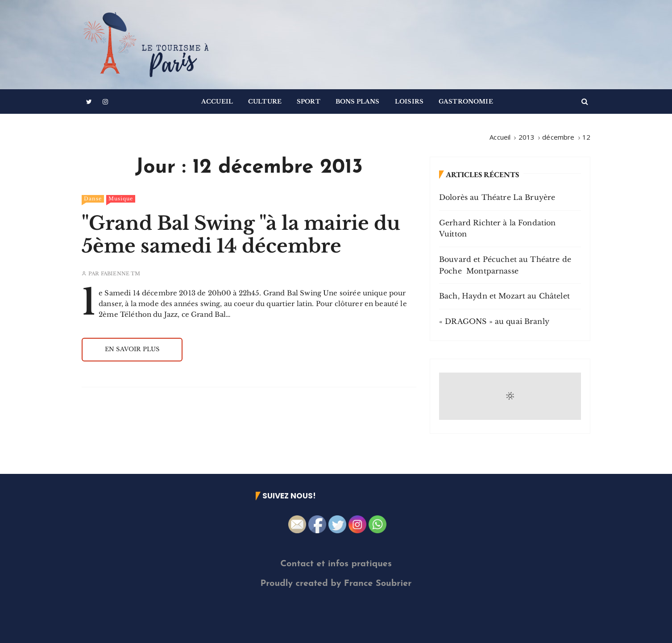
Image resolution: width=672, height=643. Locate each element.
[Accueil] (500, 137)
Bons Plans (358, 102)
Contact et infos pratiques (336, 564)
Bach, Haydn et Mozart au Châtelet (504, 296)
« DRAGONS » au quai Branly (494, 321)
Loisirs (409, 102)
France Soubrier (378, 584)
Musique (121, 199)
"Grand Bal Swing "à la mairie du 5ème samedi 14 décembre (241, 234)
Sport (309, 102)
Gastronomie (466, 102)
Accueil (217, 102)
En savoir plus (132, 349)
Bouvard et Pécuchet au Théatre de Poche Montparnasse (505, 265)
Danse (93, 199)
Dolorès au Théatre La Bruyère (497, 197)
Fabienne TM (121, 274)
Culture (265, 102)
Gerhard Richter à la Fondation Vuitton (498, 228)
